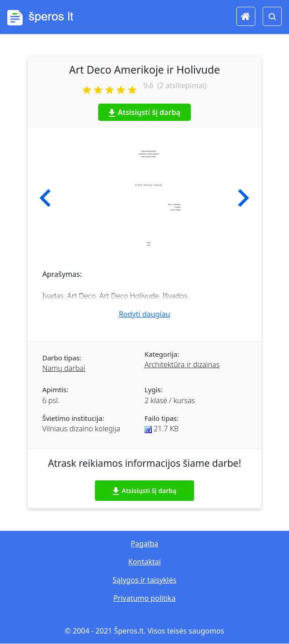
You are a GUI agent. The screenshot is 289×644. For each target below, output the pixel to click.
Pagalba (144, 544)
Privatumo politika (144, 598)
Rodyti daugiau (144, 314)
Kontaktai (144, 562)
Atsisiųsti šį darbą (144, 112)
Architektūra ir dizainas (182, 364)
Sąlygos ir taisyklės (144, 580)
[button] (45, 198)
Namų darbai (64, 368)
